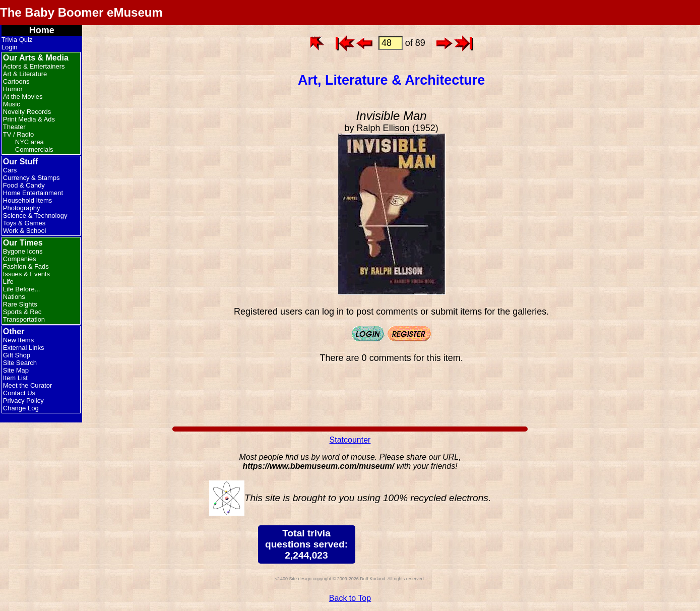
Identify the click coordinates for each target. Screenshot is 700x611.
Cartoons (16, 81)
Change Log (21, 408)
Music (12, 104)
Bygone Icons (23, 251)
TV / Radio (18, 134)
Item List (15, 378)
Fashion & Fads (26, 266)
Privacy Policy (23, 401)
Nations (14, 297)
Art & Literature (25, 74)
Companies (20, 259)
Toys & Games (24, 223)
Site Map (16, 370)
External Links (24, 348)
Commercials (34, 149)
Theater (14, 127)
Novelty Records (27, 112)
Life (8, 282)
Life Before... (22, 289)
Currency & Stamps (31, 178)
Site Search (20, 363)
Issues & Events (26, 274)
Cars (10, 170)
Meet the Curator (28, 385)
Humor (13, 89)
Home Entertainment (33, 193)
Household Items (28, 200)
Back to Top (350, 598)
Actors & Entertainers (34, 66)
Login (10, 47)
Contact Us (19, 393)
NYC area (29, 142)
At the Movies (23, 97)
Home (42, 30)
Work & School (25, 231)
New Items (18, 340)
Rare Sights (20, 304)
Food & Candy (24, 185)
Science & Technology (35, 216)
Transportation (24, 319)
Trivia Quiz (17, 40)
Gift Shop (17, 355)
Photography (22, 208)
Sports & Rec (22, 312)
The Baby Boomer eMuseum (81, 12)
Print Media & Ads (29, 119)
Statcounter (350, 440)
